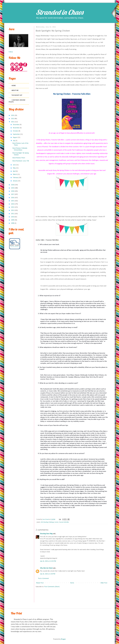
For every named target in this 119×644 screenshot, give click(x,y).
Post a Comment (43, 578)
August (15, 137)
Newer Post (40, 583)
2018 (13, 191)
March (15, 174)
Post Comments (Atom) (52, 587)
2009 (13, 220)
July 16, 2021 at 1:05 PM (48, 574)
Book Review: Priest (19, 158)
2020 (13, 185)
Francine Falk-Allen (64, 522)
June (14, 165)
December (16, 125)
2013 (13, 207)
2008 (13, 223)
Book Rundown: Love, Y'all (21, 161)
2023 (13, 115)
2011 (13, 214)
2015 (13, 201)
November (16, 128)
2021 (13, 122)
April (14, 171)
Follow (11, 52)
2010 (13, 217)
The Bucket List (17, 95)
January (15, 181)
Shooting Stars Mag (46, 534)
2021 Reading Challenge (47, 522)
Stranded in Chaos (59, 12)
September (16, 134)
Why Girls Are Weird (46, 568)
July (14, 141)
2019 (13, 188)
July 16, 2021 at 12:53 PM (48, 561)
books (56, 522)
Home (72, 583)
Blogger (63, 639)
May (14, 168)
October (16, 131)
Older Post (104, 583)
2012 (13, 210)
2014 (13, 204)
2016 (13, 198)
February (16, 178)
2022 (13, 119)
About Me (15, 90)
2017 (13, 194)
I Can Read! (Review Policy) (17, 101)
